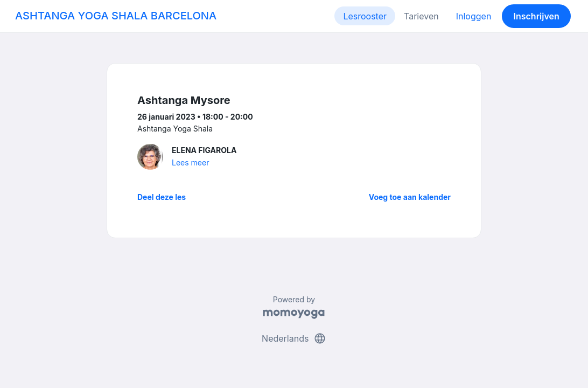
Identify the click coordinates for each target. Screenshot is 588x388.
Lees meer (190, 162)
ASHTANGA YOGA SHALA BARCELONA (116, 16)
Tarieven (421, 16)
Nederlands (294, 338)
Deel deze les (162, 197)
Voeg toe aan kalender (410, 197)
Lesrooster (365, 16)
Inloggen (474, 16)
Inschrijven (537, 16)
